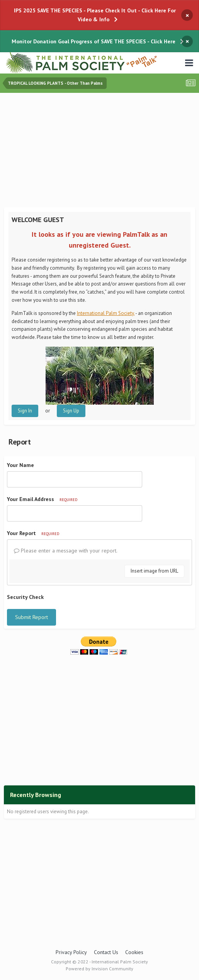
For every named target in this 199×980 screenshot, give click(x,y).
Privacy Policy (71, 952)
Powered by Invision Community (99, 969)
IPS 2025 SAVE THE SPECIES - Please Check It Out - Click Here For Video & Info (95, 15)
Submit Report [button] (31, 617)
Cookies (134, 952)
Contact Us (106, 952)
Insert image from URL (154, 571)
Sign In (25, 411)
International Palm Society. (106, 313)
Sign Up (71, 411)
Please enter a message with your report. (66, 551)
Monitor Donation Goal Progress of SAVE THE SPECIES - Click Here (94, 41)
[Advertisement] (101, 151)
